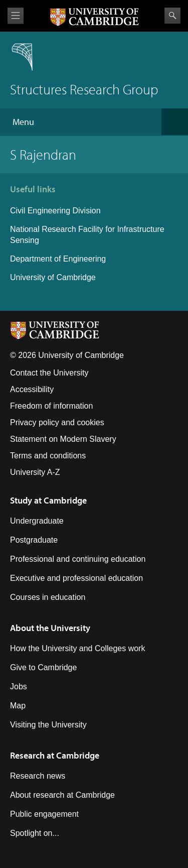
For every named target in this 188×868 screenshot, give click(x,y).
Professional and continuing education (78, 559)
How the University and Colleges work (77, 648)
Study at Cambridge (48, 500)
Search (172, 16)
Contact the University (49, 373)
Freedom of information (51, 406)
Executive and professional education (76, 578)
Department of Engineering (58, 259)
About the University (50, 628)
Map (18, 706)
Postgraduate (34, 540)
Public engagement (44, 814)
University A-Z (35, 472)
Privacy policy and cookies (57, 422)
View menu (16, 16)
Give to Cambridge (43, 667)
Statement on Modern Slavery (63, 439)
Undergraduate (37, 521)
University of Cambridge (53, 277)
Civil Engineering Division (55, 211)
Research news (38, 776)
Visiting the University (48, 725)
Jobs (19, 687)
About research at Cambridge (62, 795)
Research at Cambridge (55, 755)
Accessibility (32, 389)
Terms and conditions (48, 456)
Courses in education (48, 597)
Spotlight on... (35, 833)
